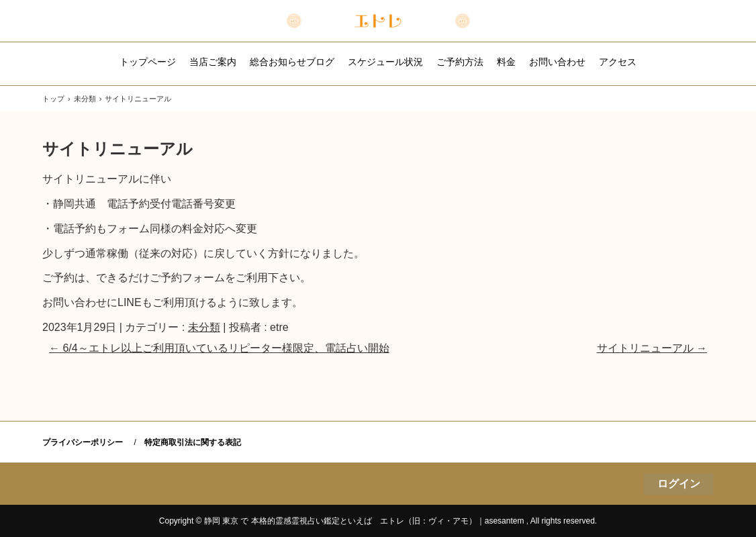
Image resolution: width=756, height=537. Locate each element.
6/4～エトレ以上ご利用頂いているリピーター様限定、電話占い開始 (219, 348)
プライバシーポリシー (83, 442)
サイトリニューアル (652, 348)
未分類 (204, 327)
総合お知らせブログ (292, 62)
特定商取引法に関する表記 (193, 442)
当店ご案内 (213, 62)
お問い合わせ (557, 62)
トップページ (148, 62)
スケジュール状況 (385, 62)
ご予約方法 (460, 62)
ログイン (679, 484)
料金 (506, 62)
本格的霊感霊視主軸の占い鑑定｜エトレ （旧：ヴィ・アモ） (378, 21)
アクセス (618, 62)
